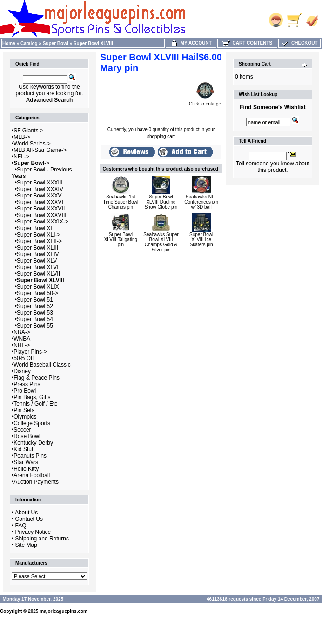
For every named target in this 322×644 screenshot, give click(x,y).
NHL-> (22, 345)
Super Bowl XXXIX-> (43, 222)
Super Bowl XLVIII (93, 43)
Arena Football (32, 475)
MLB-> (22, 137)
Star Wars (26, 462)
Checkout (299, 43)
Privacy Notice (33, 532)
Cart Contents (247, 43)
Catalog (29, 43)
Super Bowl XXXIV (40, 189)
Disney (22, 371)
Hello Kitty (26, 469)
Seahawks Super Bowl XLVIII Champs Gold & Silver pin (161, 242)
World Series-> (32, 144)
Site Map (26, 545)
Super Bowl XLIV (38, 254)
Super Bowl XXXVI (40, 202)
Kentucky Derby (33, 443)
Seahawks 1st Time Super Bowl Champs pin (121, 202)
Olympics (25, 417)
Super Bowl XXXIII (40, 183)
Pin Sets (24, 410)
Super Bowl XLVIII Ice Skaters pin (201, 240)
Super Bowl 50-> (37, 293)
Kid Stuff (24, 449)
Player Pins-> (30, 352)
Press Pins (27, 384)
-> (31, 163)
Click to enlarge (205, 102)
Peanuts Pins (30, 456)
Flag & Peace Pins (37, 378)
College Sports (32, 423)
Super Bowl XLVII (38, 274)
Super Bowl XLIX (38, 287)
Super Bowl (56, 43)
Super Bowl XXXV (39, 196)
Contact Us (29, 519)
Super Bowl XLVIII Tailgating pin (121, 240)
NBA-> (22, 332)
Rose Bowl (27, 436)
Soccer (22, 430)
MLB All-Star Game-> (40, 150)
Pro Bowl (25, 391)
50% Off (23, 358)
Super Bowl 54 (35, 319)
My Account (191, 43)
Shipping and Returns (42, 539)
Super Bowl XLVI (38, 267)
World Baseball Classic (42, 365)
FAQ (21, 526)
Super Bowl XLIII (37, 248)
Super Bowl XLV (37, 261)
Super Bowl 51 (35, 300)
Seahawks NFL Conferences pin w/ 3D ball (201, 202)
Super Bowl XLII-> (39, 241)
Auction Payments (36, 482)
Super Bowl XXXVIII (42, 215)
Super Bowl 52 (35, 306)
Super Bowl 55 (35, 326)
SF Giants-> (28, 131)
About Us (26, 513)
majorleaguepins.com (64, 611)
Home (9, 43)
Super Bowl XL (35, 228)
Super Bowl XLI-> (39, 235)
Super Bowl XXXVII (41, 209)
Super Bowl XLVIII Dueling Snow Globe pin (161, 202)
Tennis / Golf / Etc (35, 404)
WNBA (22, 339)
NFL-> (21, 157)
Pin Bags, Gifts (32, 397)
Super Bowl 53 (35, 313)
